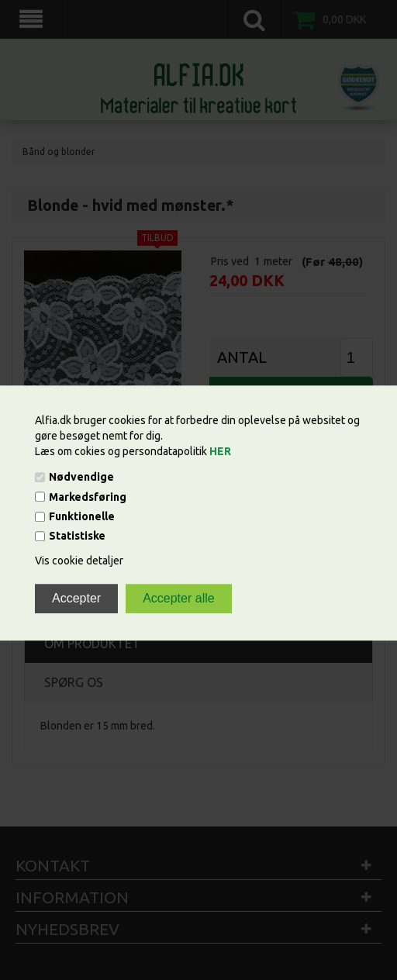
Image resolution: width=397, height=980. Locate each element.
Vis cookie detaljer (79, 561)
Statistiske (77, 537)
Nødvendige (81, 478)
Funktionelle (82, 516)
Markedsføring (88, 497)
